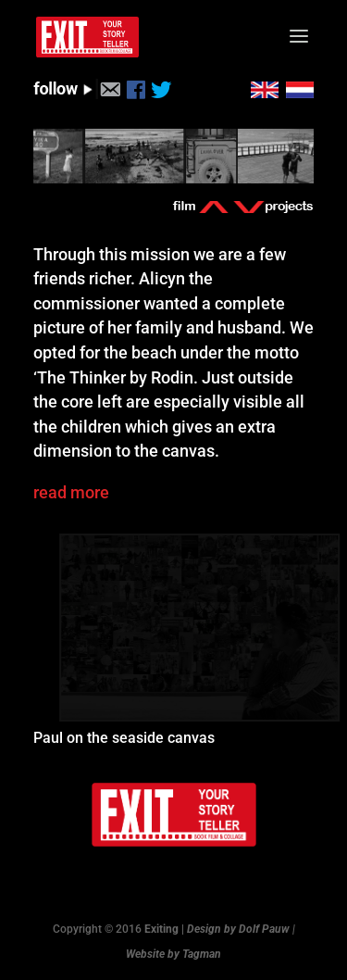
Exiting (161, 929)
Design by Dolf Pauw (238, 929)
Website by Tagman (173, 954)
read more (71, 492)
